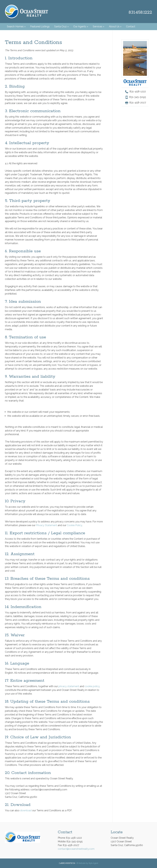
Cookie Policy (74, 525)
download (26, 810)
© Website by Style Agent (87, 863)
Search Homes (16, 27)
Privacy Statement (47, 525)
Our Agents (81, 27)
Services (99, 27)
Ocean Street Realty (26, 12)
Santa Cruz (61, 27)
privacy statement (69, 686)
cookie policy (92, 686)
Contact (131, 27)
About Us (115, 27)
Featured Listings (40, 27)
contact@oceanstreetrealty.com (76, 849)
